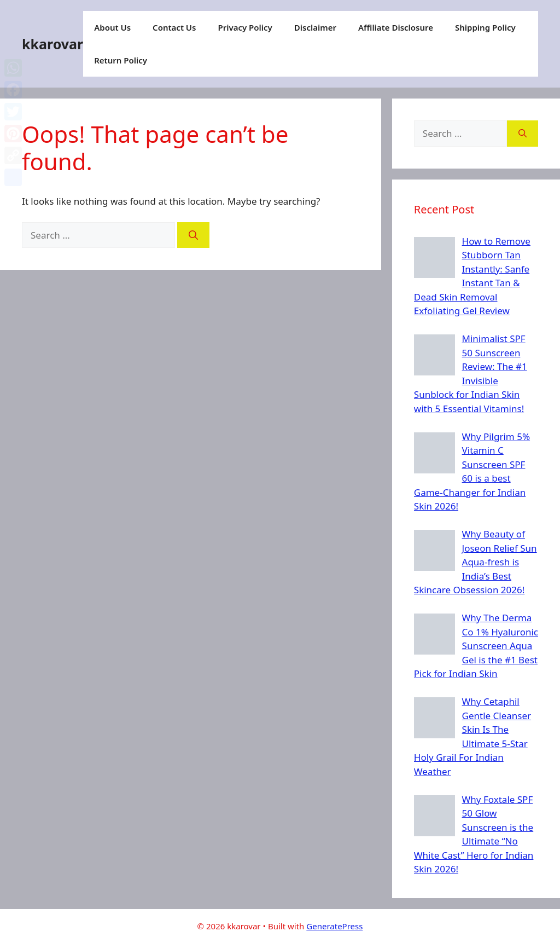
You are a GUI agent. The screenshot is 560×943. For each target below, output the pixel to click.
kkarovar (52, 44)
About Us (112, 27)
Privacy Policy (245, 27)
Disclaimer (315, 27)
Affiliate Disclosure (396, 27)
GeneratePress (334, 926)
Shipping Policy (485, 27)
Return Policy (121, 60)
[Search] (193, 235)
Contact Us (174, 27)
